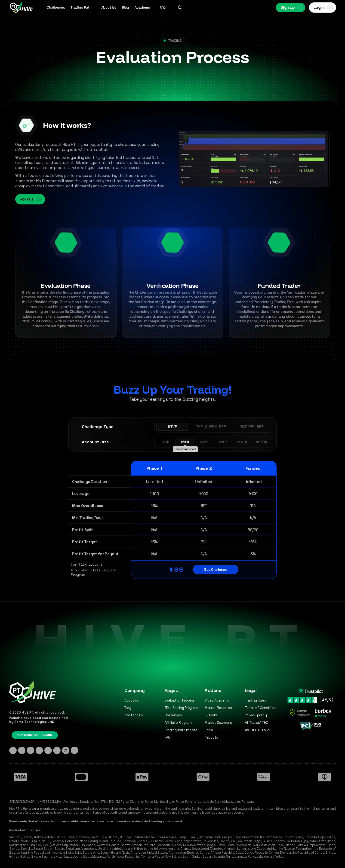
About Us (109, 7)
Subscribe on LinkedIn (34, 735)
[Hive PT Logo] (21, 7)
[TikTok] (31, 750)
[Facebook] (48, 750)
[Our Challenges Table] (172, 498)
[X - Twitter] (66, 750)
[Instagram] (22, 750)
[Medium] (74, 750)
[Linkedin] (13, 750)
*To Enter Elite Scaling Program (94, 572)
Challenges (56, 7)
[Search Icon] (180, 7)
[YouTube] (57, 750)
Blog (125, 7)
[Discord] (39, 750)
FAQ (163, 7)
